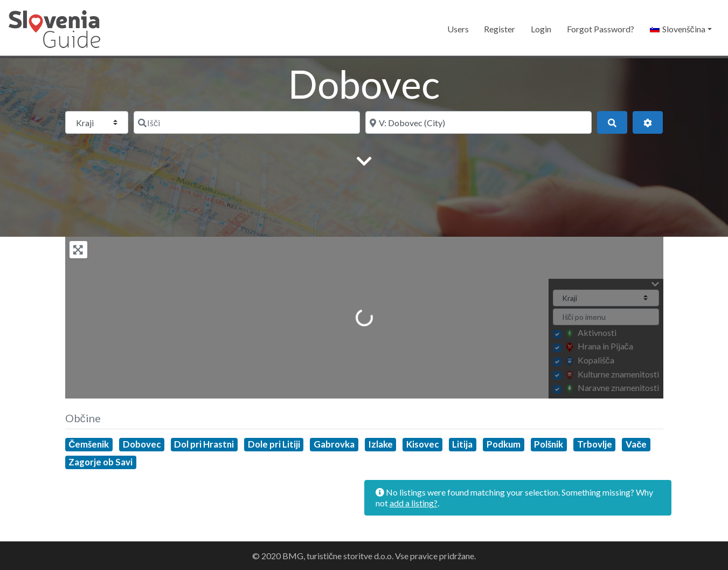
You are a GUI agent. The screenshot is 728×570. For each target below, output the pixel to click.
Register (500, 29)
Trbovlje (595, 444)
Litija (462, 444)
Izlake (381, 444)
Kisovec (422, 444)
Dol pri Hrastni (204, 444)
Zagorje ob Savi (100, 462)
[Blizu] (479, 122)
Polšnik (549, 444)
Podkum (504, 444)
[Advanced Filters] (648, 122)
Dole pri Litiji (274, 444)
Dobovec (142, 444)
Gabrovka (334, 444)
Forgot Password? (601, 29)
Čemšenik (89, 444)
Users (458, 29)
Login (541, 29)
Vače (636, 444)
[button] (681, 29)
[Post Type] (97, 122)
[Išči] (247, 122)
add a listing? (414, 503)
